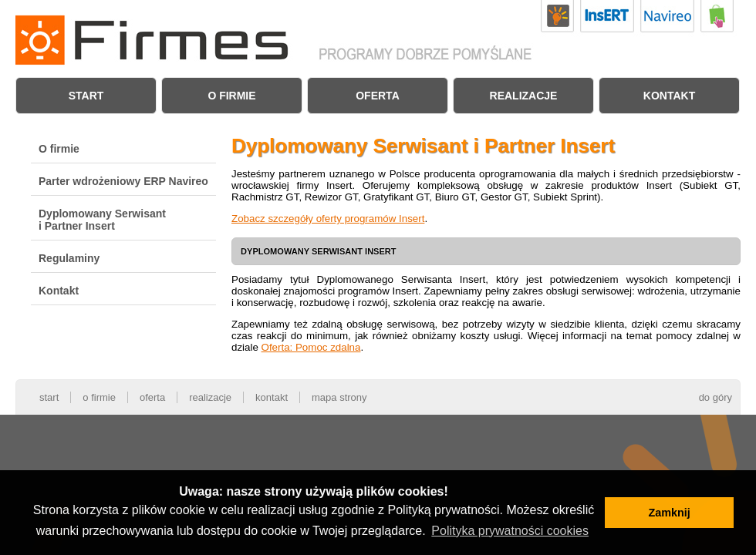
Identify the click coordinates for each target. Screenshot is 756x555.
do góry (715, 397)
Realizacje (524, 96)
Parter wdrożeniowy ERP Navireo (123, 181)
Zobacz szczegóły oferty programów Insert (328, 219)
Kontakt (669, 96)
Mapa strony (339, 397)
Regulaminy (69, 258)
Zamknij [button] (669, 513)
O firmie (231, 96)
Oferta (378, 96)
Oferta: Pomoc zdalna (311, 347)
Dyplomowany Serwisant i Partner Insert (102, 220)
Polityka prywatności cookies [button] (510, 531)
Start (86, 96)
